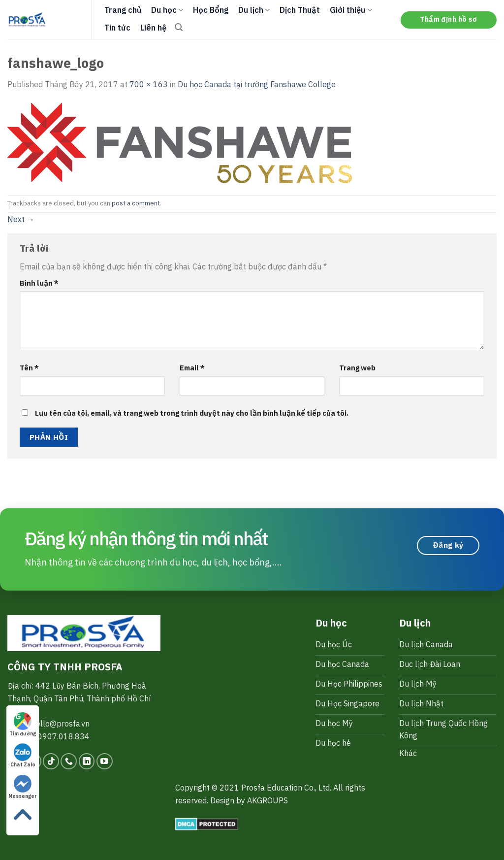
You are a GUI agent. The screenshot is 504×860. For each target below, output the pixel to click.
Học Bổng (211, 10)
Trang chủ (123, 10)
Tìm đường (23, 725)
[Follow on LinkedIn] (87, 761)
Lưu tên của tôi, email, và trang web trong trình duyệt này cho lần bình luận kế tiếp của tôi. (192, 413)
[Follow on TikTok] (51, 761)
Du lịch (254, 10)
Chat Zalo (23, 756)
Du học (167, 10)
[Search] (179, 27)
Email (192, 368)
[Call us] (69, 761)
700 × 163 (149, 84)
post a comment (136, 203)
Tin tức (117, 28)
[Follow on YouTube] (105, 761)
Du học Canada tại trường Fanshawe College (257, 84)
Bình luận (39, 283)
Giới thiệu (351, 10)
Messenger (23, 787)
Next (21, 219)
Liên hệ (153, 28)
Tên (29, 368)
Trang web (357, 368)
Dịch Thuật (300, 10)
